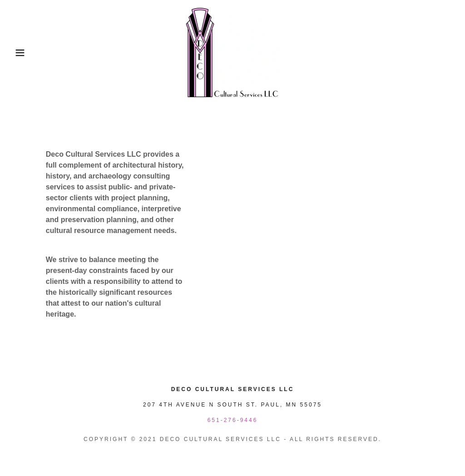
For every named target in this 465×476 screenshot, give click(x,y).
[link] (232, 52)
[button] (23, 53)
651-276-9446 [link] (233, 420)
